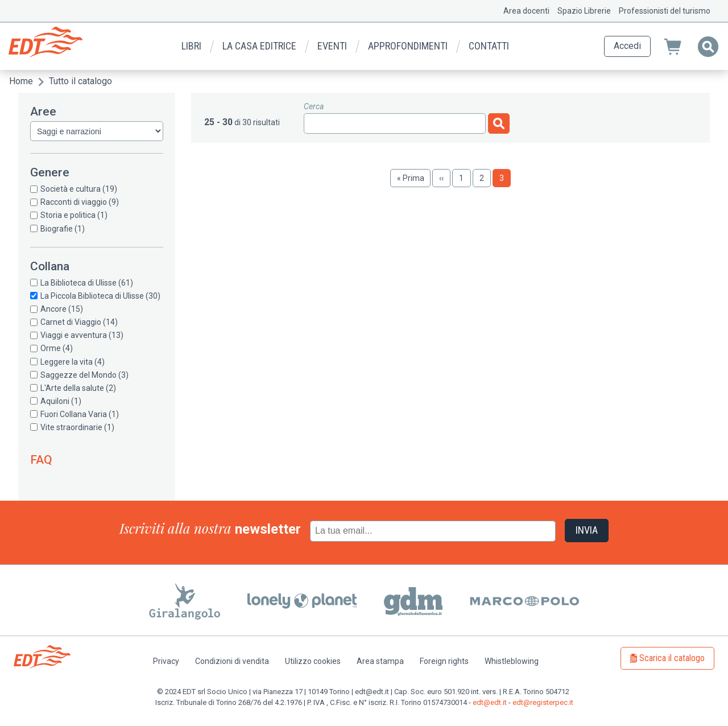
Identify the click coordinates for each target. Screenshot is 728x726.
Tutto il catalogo (80, 81)
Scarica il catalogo (672, 658)
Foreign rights (444, 661)
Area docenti (526, 11)
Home (21, 81)
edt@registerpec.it (543, 702)
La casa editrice (259, 46)
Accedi (627, 46)
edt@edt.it (490, 702)
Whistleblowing (512, 661)
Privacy (166, 661)
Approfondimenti (408, 46)
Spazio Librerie (584, 11)
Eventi (332, 46)
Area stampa (380, 661)
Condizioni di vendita (232, 661)
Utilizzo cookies (313, 661)
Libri (191, 46)
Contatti (489, 46)
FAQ (41, 460)
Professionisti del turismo (665, 11)
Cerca (314, 106)
